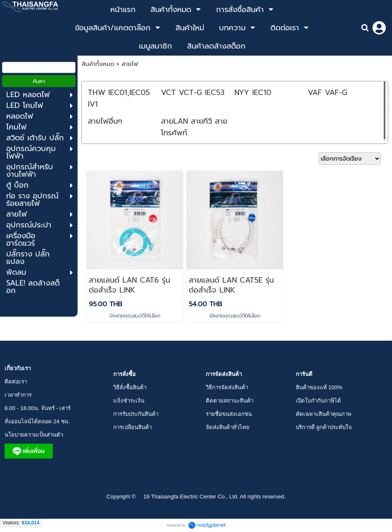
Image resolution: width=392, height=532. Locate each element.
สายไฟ (130, 64)
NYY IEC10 (253, 93)
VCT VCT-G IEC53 (193, 93)
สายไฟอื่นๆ (105, 121)
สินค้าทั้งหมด (98, 64)
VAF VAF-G (327, 93)
